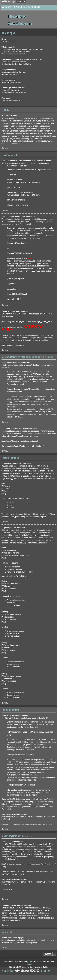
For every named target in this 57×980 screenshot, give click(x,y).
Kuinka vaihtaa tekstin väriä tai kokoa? (16, 52)
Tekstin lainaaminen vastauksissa (14, 62)
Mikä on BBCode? (8, 41)
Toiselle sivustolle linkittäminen (13, 82)
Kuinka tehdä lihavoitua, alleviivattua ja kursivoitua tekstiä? (23, 49)
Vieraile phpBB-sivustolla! (45, 740)
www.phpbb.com (13, 775)
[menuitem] (8, 7)
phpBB (30, 961)
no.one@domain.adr (33, 790)
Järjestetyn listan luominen (11, 74)
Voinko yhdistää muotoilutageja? (13, 54)
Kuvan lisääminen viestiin (11, 90)
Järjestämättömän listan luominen (14, 72)
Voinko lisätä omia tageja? (11, 100)
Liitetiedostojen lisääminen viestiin (14, 92)
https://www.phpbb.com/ (44, 760)
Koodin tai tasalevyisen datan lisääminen (16, 64)
